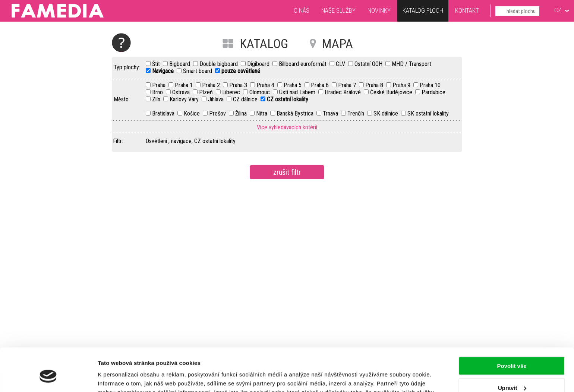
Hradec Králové (343, 92)
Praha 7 (348, 85)
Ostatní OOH (369, 64)
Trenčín (357, 113)
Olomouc (260, 92)
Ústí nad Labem (298, 92)
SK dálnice (387, 113)
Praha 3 (239, 85)
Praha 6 (321, 85)
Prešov (218, 113)
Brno (158, 92)
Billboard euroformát (303, 64)
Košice (193, 113)
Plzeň (207, 92)
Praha (160, 85)
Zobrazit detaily (119, 377)
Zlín (157, 99)
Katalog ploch (423, 11)
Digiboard (259, 64)
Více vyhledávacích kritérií (287, 127)
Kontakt (467, 10)
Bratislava (164, 113)
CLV (341, 64)
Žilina (242, 113)
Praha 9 (402, 85)
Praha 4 (266, 85)
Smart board (198, 71)
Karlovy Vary (185, 99)
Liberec (232, 92)
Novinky (379, 10)
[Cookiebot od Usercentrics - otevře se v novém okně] (48, 377)
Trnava (331, 113)
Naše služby (338, 10)
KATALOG (264, 44)
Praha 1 (184, 85)
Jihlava (217, 99)
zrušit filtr (287, 172)
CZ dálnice (246, 99)
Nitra (262, 113)
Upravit (512, 352)
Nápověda (121, 43)
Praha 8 (375, 85)
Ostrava (182, 92)
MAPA (337, 44)
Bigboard (180, 64)
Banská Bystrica (296, 113)
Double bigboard (219, 64)
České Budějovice (392, 92)
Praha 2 (212, 85)
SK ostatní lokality (428, 113)
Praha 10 (430, 85)
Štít (157, 64)
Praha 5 (293, 85)
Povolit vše (512, 330)
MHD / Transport (411, 64)
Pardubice (433, 92)
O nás (302, 10)
